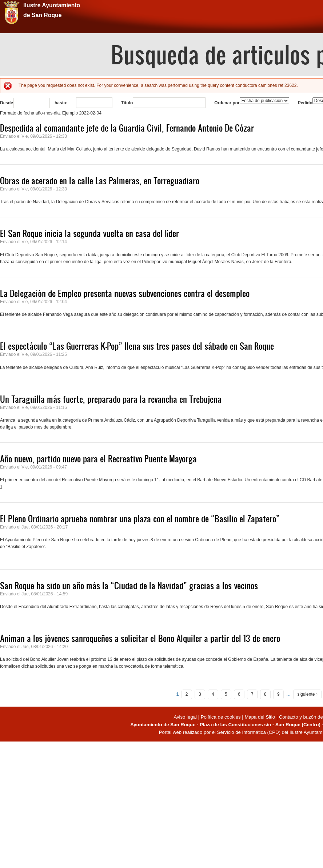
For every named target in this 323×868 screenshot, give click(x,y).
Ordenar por (227, 103)
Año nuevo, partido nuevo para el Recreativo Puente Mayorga (98, 459)
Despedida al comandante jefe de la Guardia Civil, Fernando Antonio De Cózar (127, 128)
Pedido (305, 103)
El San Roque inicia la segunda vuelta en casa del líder (89, 233)
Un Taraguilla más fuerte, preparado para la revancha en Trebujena (111, 399)
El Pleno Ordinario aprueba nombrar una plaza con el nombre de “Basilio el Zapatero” (140, 519)
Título (127, 103)
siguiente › (307, 694)
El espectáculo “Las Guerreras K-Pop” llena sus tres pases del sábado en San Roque (137, 346)
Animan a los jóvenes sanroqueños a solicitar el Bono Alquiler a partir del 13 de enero (140, 638)
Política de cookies (221, 717)
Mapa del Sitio (260, 717)
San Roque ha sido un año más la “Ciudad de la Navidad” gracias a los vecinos (129, 586)
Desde (7, 103)
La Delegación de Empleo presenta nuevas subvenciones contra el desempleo (125, 293)
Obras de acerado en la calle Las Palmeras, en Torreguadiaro (100, 181)
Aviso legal (186, 717)
